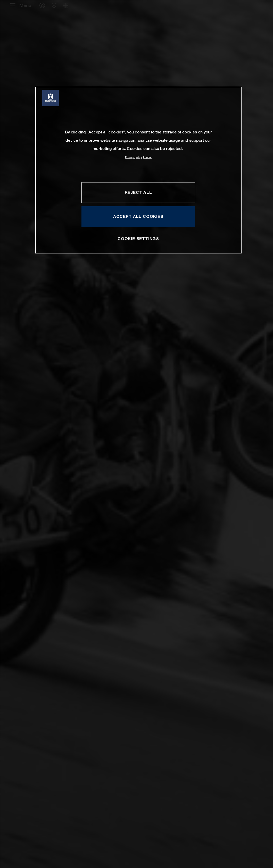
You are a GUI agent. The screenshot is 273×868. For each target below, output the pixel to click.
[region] (138, 170)
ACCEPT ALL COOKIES (138, 216)
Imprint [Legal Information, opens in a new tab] (147, 157)
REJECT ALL (138, 192)
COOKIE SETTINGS (138, 238)
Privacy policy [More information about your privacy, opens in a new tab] (133, 157)
